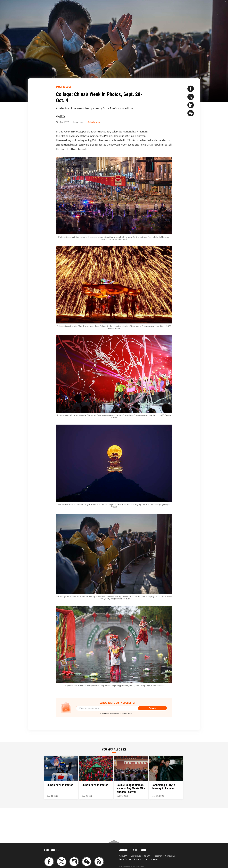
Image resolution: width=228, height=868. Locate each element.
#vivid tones (94, 122)
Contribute (136, 856)
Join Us (147, 856)
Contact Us (170, 856)
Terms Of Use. (127, 713)
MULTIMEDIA (63, 87)
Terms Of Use (125, 859)
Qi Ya (62, 116)
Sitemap (154, 859)
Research (158, 856)
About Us (123, 856)
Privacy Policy (141, 859)
